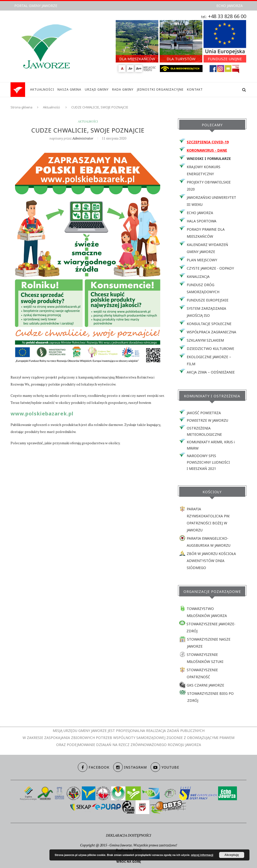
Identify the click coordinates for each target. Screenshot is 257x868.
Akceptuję (232, 855)
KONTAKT (195, 89)
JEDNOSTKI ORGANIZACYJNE (160, 89)
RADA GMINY (123, 89)
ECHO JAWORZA (230, 6)
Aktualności (51, 107)
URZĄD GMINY (97, 89)
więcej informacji (202, 855)
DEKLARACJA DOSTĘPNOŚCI (128, 835)
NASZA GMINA (69, 89)
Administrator (83, 138)
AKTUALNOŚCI (42, 89)
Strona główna (21, 107)
